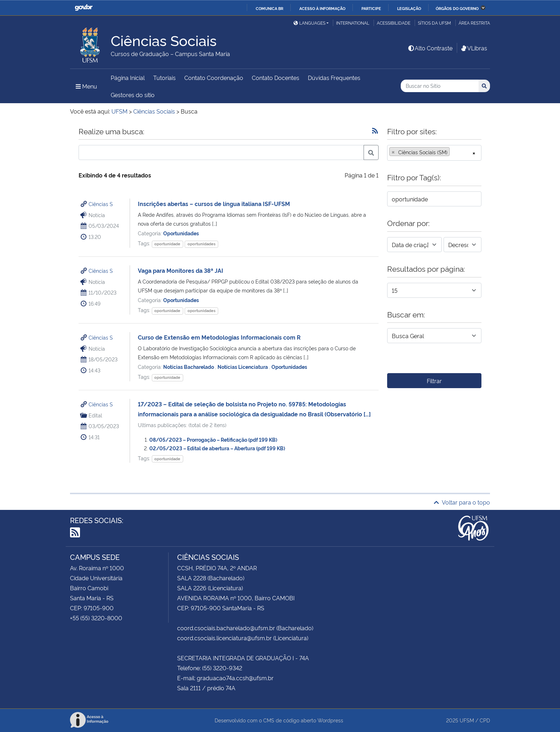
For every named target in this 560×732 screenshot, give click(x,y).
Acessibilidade (394, 23)
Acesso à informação (322, 8)
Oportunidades (181, 233)
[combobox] (434, 153)
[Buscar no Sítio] (440, 86)
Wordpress (330, 720)
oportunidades (201, 244)
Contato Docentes (276, 77)
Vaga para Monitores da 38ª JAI (181, 270)
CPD (485, 720)
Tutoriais (164, 77)
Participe (371, 8)
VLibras (474, 48)
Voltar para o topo (462, 502)
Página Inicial (128, 77)
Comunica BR (269, 8)
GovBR (84, 8)
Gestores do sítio (133, 95)
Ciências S (101, 204)
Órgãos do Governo (457, 8)
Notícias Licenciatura (243, 367)
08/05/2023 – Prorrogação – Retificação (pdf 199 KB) (213, 439)
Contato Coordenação (214, 77)
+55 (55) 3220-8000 (96, 618)
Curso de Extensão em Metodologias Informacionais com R (219, 337)
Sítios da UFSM (434, 23)
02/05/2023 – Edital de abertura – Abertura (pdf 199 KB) (217, 448)
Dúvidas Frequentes (334, 77)
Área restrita (474, 23)
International (353, 23)
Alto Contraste (430, 48)
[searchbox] (454, 152)
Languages (309, 23)
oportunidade (167, 244)
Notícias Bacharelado (189, 367)
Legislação (409, 8)
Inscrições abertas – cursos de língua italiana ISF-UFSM (214, 204)
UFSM (467, 720)
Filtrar (434, 381)
